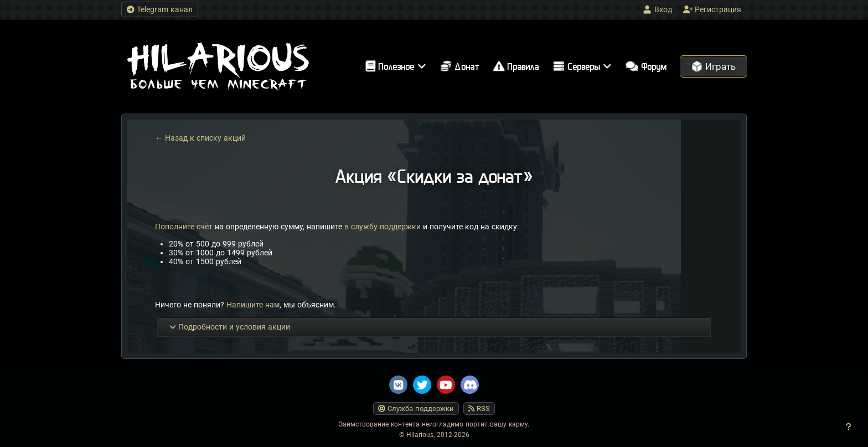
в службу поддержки (383, 227)
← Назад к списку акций (200, 138)
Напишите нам (253, 305)
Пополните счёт (184, 227)
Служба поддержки (416, 409)
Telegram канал (160, 9)
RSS (479, 409)
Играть (714, 66)
